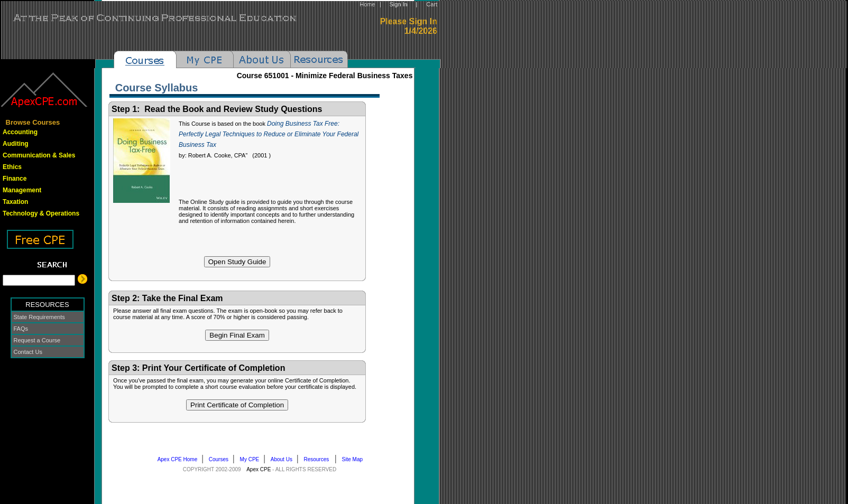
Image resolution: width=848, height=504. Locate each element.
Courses (221, 459)
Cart (432, 4)
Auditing (16, 144)
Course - (325, 76)
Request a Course (37, 340)
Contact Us (28, 352)
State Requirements (39, 317)
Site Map (355, 459)
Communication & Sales (39, 155)
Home (367, 4)
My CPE (252, 459)
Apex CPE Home (180, 459)
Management (22, 190)
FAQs (21, 329)
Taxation (15, 202)
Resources (319, 459)
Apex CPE (259, 469)
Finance (15, 179)
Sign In (398, 4)
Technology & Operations (41, 213)
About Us (284, 459)
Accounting (20, 132)
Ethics (12, 167)
